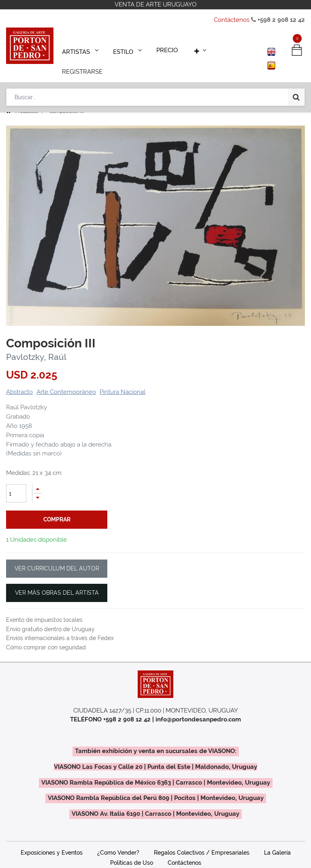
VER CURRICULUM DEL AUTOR (57, 557)
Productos (27, 100)
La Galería (277, 841)
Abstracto (19, 381)
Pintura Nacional (122, 381)
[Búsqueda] (296, 74)
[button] (192, 49)
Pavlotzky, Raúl (36, 346)
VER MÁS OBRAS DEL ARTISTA (57, 581)
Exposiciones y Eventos (52, 841)
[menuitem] (162, 49)
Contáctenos (232, 20)
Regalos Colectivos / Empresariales (202, 841)
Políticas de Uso (132, 851)
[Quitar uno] (37, 486)
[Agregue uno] (37, 478)
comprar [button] (57, 508)
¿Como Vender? (118, 841)
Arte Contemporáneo (66, 381)
